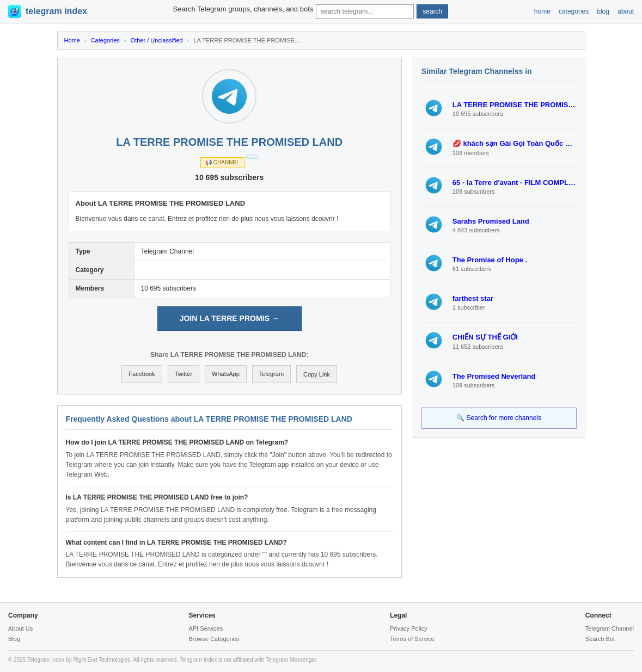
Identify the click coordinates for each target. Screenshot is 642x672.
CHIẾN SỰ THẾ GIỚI (485, 337)
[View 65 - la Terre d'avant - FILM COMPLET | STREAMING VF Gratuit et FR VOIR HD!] (434, 187)
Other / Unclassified (157, 40)
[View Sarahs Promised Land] (434, 226)
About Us (20, 628)
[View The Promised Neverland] (434, 380)
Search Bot (600, 639)
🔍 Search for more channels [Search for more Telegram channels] (499, 418)
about (626, 11)
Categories (105, 40)
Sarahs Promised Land (491, 221)
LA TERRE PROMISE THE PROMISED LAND (515, 105)
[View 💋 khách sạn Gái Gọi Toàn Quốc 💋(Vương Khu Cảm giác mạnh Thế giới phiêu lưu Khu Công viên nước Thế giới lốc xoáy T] (434, 148)
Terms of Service (412, 639)
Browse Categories (214, 639)
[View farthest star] (434, 303)
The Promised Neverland (494, 376)
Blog (14, 639)
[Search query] (365, 11)
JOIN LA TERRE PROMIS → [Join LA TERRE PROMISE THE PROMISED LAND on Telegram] (230, 318)
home (542, 11)
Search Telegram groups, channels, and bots (243, 9)
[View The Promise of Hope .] (434, 264)
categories (574, 11)
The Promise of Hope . (490, 260)
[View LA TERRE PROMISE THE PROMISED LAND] (434, 109)
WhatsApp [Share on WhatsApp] (226, 374)
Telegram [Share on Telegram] (271, 374)
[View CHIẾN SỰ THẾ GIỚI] (434, 342)
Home (72, 40)
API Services (206, 628)
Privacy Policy (408, 628)
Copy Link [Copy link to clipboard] (317, 374)
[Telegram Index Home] (48, 11)
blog (603, 11)
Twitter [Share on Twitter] (184, 374)
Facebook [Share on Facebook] (142, 374)
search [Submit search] (432, 11)
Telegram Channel (610, 628)
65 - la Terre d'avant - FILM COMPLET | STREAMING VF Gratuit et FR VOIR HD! (515, 183)
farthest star (473, 298)
